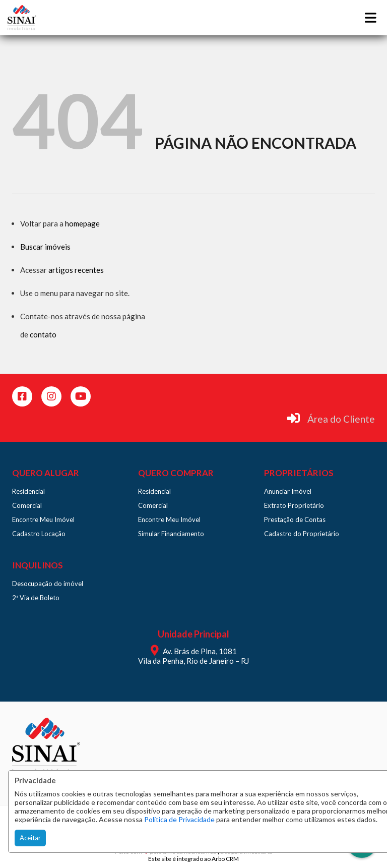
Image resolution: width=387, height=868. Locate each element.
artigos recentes (76, 270)
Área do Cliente (341, 419)
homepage (82, 223)
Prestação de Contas (295, 519)
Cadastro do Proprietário (302, 534)
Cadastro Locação (39, 534)
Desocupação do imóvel (48, 584)
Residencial (28, 491)
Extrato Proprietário (294, 505)
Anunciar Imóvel (288, 491)
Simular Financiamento (171, 534)
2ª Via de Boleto (36, 598)
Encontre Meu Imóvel (43, 519)
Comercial (27, 505)
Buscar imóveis (45, 247)
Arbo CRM (225, 859)
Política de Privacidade (179, 819)
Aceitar (30, 838)
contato (43, 334)
